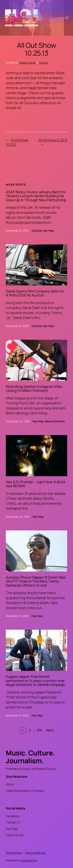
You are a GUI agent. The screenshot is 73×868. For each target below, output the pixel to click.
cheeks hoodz (27, 63)
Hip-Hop (48, 231)
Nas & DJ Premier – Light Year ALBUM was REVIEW (35, 484)
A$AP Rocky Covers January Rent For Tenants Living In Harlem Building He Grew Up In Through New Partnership (36, 196)
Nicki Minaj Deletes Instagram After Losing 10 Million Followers (34, 389)
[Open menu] (67, 18)
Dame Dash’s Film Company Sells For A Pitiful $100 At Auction (35, 293)
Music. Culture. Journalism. (30, 757)
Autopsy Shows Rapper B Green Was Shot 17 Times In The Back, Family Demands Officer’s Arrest (36, 581)
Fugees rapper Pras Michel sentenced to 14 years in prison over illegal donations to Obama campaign (36, 681)
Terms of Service (35, 853)
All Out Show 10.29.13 (53, 140)
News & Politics (55, 421)
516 (40, 730)
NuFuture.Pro (29, 860)
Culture (43, 63)
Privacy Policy (14, 853)
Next (50, 730)
